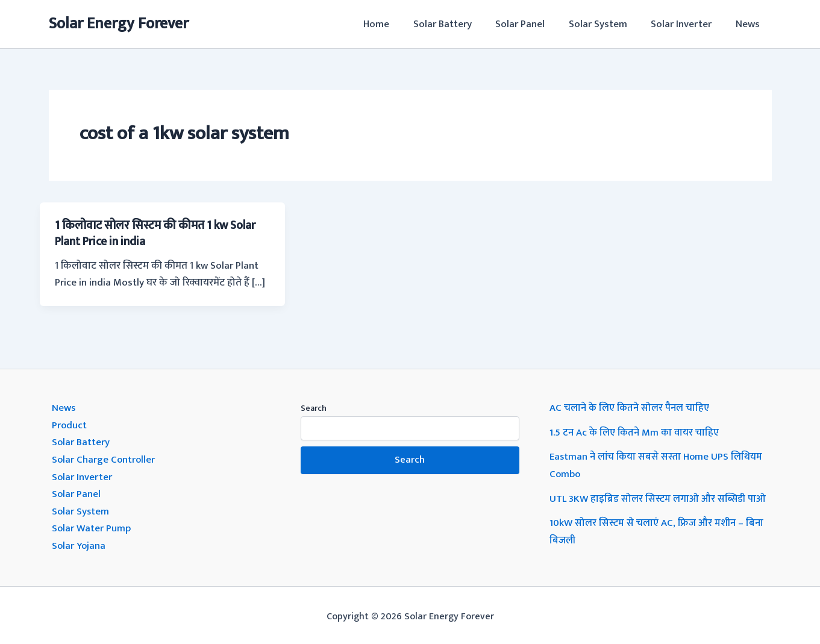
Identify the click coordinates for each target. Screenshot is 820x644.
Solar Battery (458, 24)
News (750, 24)
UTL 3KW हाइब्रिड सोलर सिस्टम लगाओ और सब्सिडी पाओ (659, 496)
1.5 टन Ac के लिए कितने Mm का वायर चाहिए (635, 431)
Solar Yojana (80, 542)
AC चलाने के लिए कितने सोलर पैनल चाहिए (630, 407)
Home (395, 24)
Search (314, 408)
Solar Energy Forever (119, 24)
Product (70, 424)
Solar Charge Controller (104, 458)
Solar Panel (532, 24)
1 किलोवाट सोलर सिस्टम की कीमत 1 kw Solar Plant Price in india (160, 233)
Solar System (606, 24)
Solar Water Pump (92, 525)
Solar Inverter (687, 24)
